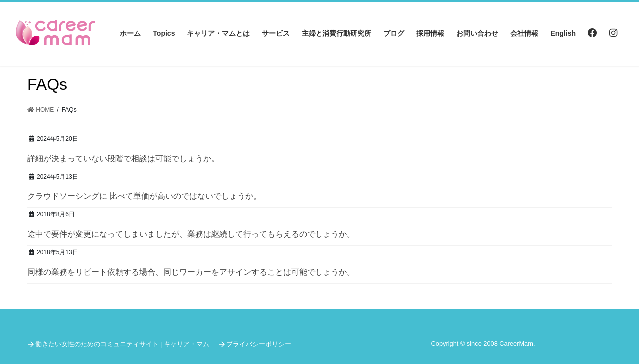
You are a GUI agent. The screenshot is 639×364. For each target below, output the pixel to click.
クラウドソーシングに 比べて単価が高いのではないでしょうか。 (144, 196)
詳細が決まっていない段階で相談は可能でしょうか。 (123, 158)
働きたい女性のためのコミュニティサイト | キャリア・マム (122, 344)
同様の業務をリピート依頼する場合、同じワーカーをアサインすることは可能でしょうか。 (191, 272)
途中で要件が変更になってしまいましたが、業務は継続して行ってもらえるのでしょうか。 (191, 234)
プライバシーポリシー (259, 344)
